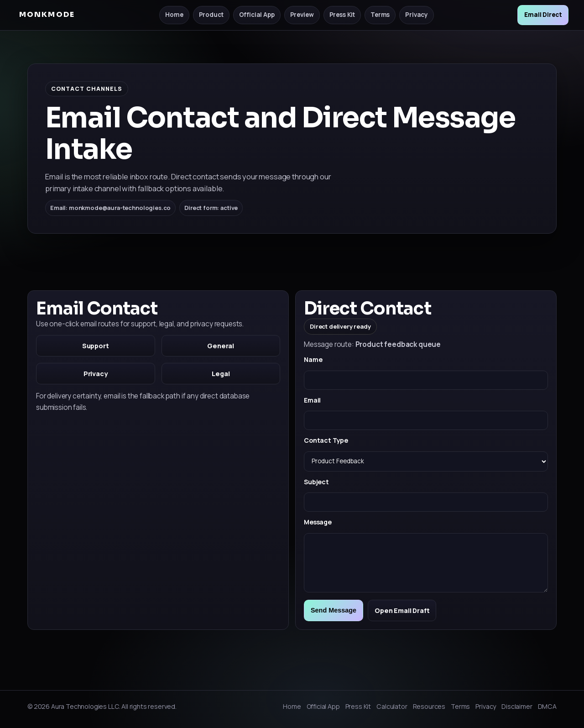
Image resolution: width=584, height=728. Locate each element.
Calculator (392, 706)
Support (96, 346)
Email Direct (543, 15)
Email (312, 400)
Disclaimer (517, 706)
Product (211, 15)
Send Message (334, 610)
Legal (221, 374)
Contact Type (326, 440)
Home (174, 15)
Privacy (417, 15)
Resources (429, 706)
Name (313, 359)
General (221, 346)
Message (318, 522)
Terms (380, 15)
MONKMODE (47, 15)
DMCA (547, 706)
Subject (316, 482)
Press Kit (342, 15)
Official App (257, 15)
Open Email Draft (402, 610)
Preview (302, 15)
